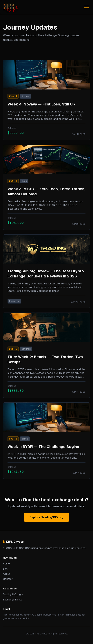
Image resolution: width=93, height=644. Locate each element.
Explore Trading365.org (46, 517)
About (7, 574)
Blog (6, 569)
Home (6, 564)
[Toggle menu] (86, 7)
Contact (8, 579)
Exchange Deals (12, 600)
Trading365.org (13, 594)
